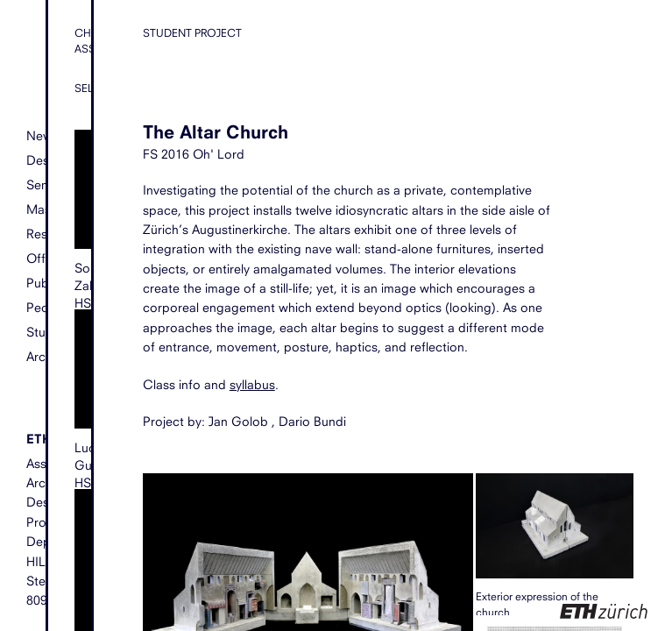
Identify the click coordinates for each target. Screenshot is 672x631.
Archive (47, 356)
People (46, 307)
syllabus (270, 404)
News (42, 136)
